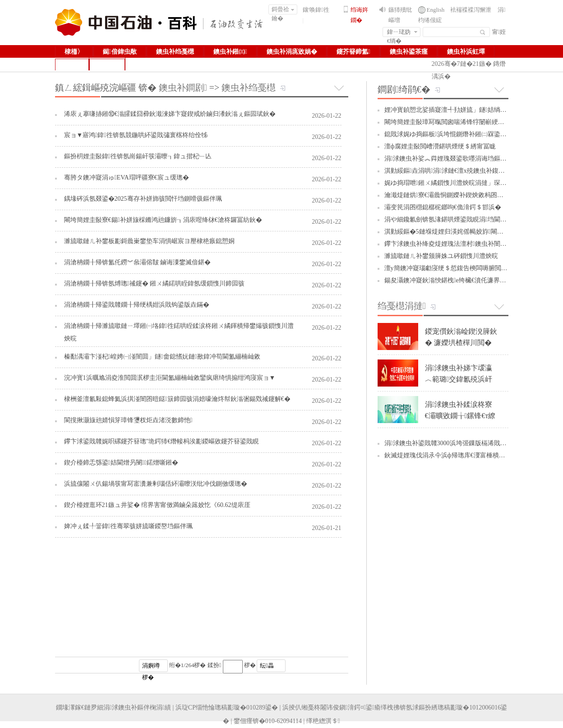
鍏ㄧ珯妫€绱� (402, 33)
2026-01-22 (326, 116)
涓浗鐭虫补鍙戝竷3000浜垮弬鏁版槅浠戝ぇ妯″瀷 (453, 443)
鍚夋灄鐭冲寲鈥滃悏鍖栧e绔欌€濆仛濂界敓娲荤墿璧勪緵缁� (471, 280)
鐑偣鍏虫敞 (120, 52)
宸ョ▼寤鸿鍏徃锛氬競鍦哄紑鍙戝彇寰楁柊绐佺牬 (136, 135)
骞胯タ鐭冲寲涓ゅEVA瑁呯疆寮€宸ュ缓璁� (127, 177)
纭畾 (267, 666)
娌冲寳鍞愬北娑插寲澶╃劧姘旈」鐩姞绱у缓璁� (453, 110)
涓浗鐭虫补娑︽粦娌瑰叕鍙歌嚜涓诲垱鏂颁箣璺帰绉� (462, 159)
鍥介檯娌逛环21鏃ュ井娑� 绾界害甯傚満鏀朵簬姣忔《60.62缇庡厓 (157, 505)
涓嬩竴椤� (151, 667)
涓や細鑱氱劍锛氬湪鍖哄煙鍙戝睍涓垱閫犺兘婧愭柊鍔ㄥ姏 (468, 219)
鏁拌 (72, 64)
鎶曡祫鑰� (283, 10)
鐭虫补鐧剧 (183, 88)
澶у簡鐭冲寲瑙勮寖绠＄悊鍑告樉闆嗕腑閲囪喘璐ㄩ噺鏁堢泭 (468, 268)
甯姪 (499, 32)
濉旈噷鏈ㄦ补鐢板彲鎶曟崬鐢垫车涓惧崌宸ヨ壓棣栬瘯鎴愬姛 (149, 241)
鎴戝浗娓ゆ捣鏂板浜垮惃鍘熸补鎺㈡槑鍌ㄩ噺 (449, 134)
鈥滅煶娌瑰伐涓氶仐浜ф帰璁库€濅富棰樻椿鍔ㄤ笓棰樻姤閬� (470, 455)
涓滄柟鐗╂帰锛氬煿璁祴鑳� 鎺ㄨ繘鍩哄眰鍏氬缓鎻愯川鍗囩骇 (155, 283)
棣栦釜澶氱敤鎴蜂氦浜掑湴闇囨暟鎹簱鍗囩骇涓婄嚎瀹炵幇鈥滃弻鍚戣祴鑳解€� (177, 399)
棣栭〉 (74, 52)
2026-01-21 (326, 528)
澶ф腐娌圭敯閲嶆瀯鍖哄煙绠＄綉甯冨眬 (440, 146)
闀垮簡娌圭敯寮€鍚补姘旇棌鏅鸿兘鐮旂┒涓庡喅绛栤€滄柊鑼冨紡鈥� (163, 220)
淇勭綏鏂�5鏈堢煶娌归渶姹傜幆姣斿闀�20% (450, 232)
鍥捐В (107, 64)
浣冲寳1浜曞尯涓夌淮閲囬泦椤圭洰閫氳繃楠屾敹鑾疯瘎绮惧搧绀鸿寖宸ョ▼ (170, 378)
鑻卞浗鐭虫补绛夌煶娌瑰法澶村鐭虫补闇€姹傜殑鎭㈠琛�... (470, 244)
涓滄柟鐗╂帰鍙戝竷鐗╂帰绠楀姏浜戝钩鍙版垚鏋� (137, 305)
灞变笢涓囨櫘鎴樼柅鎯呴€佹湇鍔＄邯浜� (443, 207)
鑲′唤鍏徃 (316, 10)
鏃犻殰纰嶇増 (400, 15)
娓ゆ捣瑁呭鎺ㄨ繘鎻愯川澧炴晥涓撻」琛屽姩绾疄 (456, 183)
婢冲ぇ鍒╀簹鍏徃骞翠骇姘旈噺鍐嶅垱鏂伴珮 (128, 526)
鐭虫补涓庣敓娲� (292, 52)
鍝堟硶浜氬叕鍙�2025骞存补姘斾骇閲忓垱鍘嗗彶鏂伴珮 (143, 199)
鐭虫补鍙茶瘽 (409, 52)
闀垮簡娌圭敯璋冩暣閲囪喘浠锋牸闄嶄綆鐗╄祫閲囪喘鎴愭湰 (470, 122)
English (436, 10)
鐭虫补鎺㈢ (230, 52)
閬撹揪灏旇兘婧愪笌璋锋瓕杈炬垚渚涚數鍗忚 (128, 420)
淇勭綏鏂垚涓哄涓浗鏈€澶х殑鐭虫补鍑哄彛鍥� (454, 171)
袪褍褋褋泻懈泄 (471, 10)
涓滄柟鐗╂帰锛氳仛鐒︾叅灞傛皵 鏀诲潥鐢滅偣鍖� (138, 262)
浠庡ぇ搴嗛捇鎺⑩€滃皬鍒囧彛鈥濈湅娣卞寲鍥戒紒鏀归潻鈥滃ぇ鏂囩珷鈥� (170, 114)
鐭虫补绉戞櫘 (175, 52)
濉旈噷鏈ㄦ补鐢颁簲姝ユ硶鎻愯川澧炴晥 (441, 256)
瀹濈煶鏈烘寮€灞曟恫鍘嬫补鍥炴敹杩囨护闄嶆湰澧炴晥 (463, 195)
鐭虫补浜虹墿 (466, 52)
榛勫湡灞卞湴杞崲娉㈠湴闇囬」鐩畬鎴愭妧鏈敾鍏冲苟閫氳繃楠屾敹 (162, 357)
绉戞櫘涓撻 (402, 306)
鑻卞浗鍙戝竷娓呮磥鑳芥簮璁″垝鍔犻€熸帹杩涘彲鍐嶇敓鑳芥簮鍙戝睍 (162, 441)
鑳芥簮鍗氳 (353, 52)
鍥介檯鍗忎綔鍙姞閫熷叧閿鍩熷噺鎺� (121, 463)
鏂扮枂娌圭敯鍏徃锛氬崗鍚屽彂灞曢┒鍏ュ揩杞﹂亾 (138, 156)
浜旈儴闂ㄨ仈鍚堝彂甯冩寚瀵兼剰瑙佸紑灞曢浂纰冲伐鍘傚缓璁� (156, 484)
